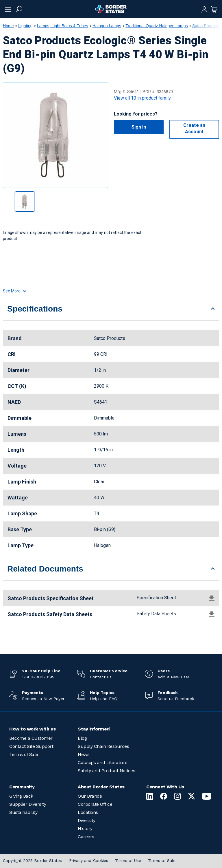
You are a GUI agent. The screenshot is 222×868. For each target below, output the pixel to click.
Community (22, 787)
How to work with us (33, 729)
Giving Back (21, 796)
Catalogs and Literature (103, 762)
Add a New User (173, 677)
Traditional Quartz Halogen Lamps (157, 26)
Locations (88, 812)
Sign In (139, 127)
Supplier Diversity (28, 804)
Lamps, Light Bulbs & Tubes (63, 26)
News (84, 754)
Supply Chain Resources (103, 746)
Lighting (25, 26)
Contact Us (101, 677)
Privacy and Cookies (89, 860)
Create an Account (194, 128)
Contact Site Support (31, 746)
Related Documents (45, 569)
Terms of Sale (24, 754)
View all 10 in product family (142, 98)
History (85, 828)
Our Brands (90, 796)
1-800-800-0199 (38, 677)
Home (8, 26)
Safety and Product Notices (106, 771)
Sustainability (23, 812)
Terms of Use (128, 860)
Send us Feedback (176, 699)
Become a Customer (31, 738)
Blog (82, 738)
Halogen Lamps (107, 26)
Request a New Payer (43, 699)
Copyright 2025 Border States (33, 860)
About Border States (101, 787)
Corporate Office (95, 804)
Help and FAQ (104, 699)
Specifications (35, 309)
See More (14, 291)
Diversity (87, 820)
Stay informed (94, 729)
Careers (86, 837)
